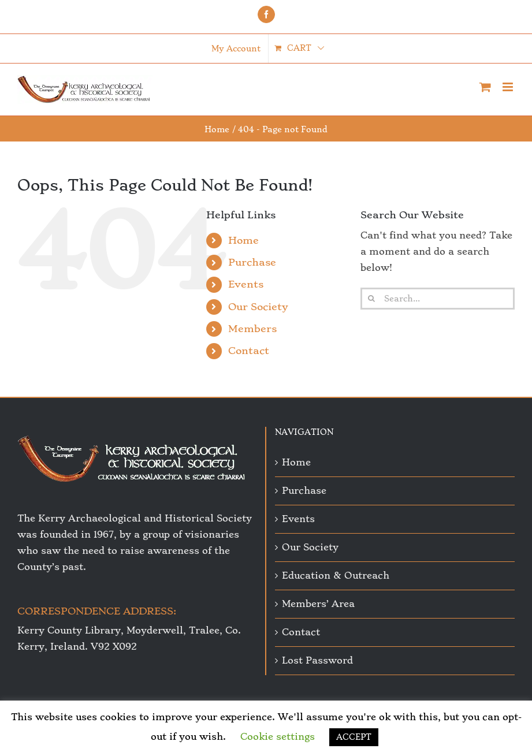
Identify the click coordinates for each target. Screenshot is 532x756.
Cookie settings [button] (278, 737)
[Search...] (438, 299)
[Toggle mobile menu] (509, 87)
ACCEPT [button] (354, 737)
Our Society (258, 307)
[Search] (371, 299)
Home (243, 240)
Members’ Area (318, 604)
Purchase (252, 262)
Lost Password (317, 660)
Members (252, 329)
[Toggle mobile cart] (485, 87)
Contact (249, 351)
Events (246, 284)
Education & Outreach (336, 576)
